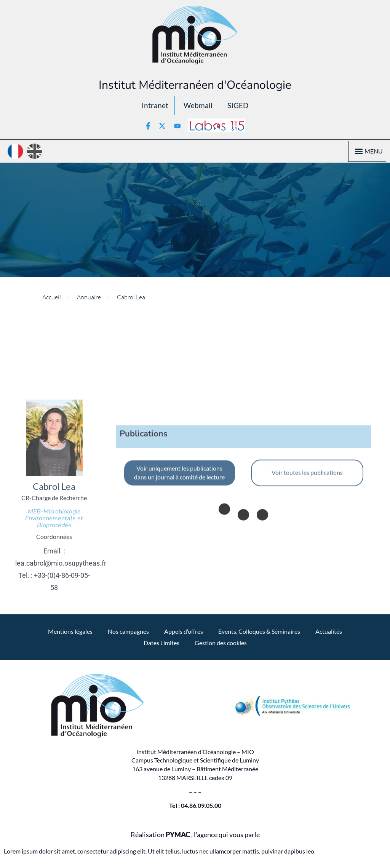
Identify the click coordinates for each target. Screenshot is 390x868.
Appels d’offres (184, 634)
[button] (359, 154)
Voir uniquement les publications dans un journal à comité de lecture (179, 587)
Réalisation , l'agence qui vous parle (195, 838)
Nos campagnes (128, 634)
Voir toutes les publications (307, 586)
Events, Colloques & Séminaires (259, 634)
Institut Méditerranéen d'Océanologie (195, 85)
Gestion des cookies (221, 646)
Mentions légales (70, 634)
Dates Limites (161, 646)
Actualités (329, 634)
